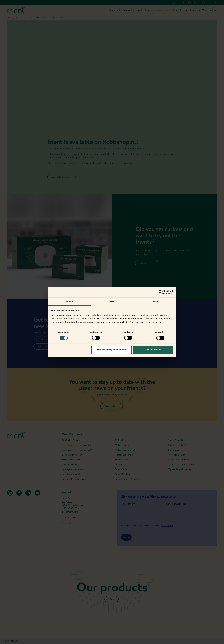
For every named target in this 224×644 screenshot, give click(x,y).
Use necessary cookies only (112, 350)
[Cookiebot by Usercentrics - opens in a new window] (161, 292)
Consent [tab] (69, 301)
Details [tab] (112, 301)
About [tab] (155, 301)
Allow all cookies (153, 350)
